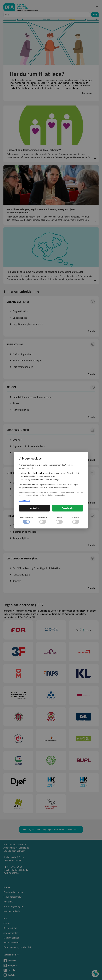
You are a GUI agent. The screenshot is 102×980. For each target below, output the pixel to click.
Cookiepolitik (24, 501)
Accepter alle (68, 508)
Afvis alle (34, 508)
